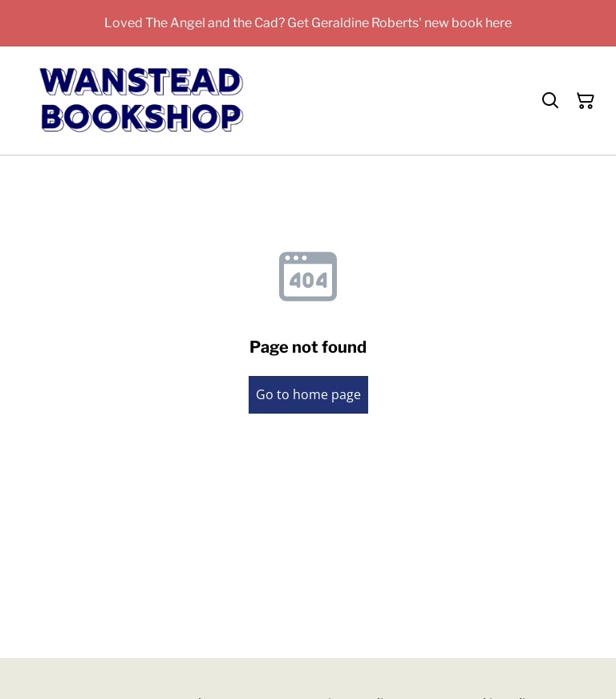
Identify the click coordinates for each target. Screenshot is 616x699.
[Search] (550, 101)
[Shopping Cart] (586, 101)
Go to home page (308, 394)
